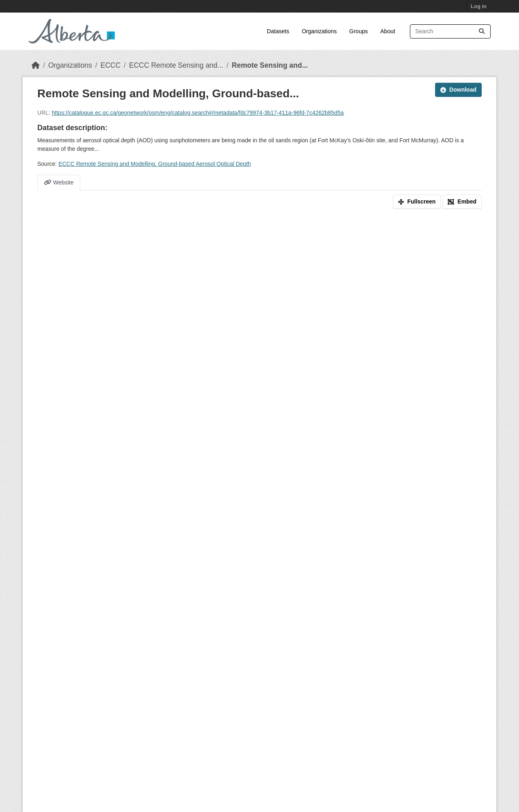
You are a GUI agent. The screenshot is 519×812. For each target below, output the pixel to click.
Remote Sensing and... (270, 65)
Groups (358, 31)
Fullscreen (417, 201)
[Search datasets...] (450, 31)
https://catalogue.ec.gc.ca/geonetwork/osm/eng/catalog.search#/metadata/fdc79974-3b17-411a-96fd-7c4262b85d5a (198, 113)
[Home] (36, 65)
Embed (462, 201)
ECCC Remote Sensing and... (176, 65)
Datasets (278, 31)
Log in (479, 6)
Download (458, 90)
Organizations (319, 31)
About (388, 31)
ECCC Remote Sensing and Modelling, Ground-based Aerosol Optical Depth (155, 164)
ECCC (111, 65)
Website (59, 182)
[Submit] (482, 31)
